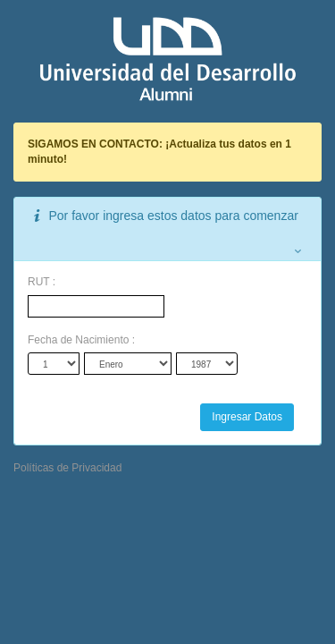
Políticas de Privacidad (67, 468)
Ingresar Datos (247, 417)
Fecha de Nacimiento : (81, 340)
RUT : (42, 282)
